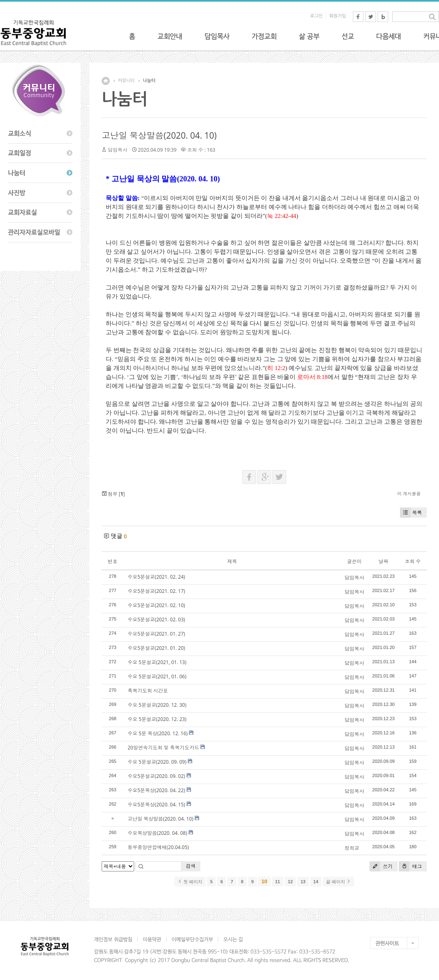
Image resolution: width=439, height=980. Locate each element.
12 (290, 882)
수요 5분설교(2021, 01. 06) (157, 676)
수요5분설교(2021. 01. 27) (156, 634)
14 (316, 882)
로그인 (316, 16)
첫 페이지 (190, 882)
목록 (411, 513)
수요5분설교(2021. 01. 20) (156, 648)
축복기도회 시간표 (148, 691)
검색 (191, 866)
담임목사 (117, 150)
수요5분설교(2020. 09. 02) (156, 776)
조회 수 (413, 561)
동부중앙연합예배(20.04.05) (158, 847)
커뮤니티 (126, 81)
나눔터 (149, 81)
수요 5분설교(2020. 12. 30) (157, 705)
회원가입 (338, 16)
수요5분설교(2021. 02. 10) (156, 605)
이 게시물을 (409, 493)
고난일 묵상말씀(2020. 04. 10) (159, 135)
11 (278, 882)
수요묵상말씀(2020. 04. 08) (158, 833)
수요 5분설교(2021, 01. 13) (157, 662)
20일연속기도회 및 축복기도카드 (163, 748)
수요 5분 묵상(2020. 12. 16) (158, 733)
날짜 (383, 561)
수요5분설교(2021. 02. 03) (156, 620)
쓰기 (381, 866)
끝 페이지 (338, 882)
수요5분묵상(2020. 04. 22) (156, 790)
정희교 (352, 848)
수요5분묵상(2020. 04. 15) (156, 805)
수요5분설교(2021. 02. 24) (156, 577)
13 (303, 882)
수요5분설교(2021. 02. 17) (156, 591)
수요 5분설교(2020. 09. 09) (157, 762)
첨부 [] (113, 494)
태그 (410, 866)
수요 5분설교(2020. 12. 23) (157, 719)
